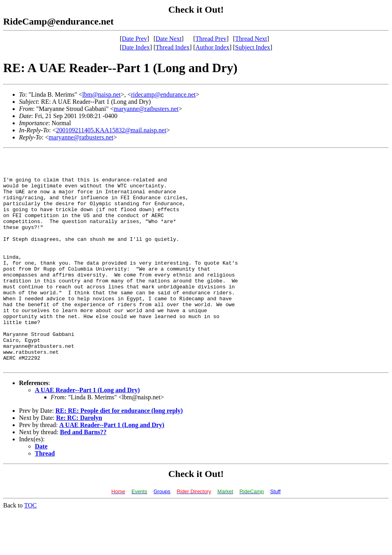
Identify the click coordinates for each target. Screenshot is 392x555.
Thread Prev (211, 39)
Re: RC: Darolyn (79, 461)
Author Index (212, 47)
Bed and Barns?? (83, 475)
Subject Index (253, 47)
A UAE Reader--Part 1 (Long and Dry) (87, 433)
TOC (30, 548)
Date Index (136, 47)
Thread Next (251, 39)
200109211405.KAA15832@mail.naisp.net (111, 130)
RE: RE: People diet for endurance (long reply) (119, 453)
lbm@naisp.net (102, 94)
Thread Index (173, 47)
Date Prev (135, 39)
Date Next (168, 39)
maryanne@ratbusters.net (146, 109)
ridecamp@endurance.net (164, 94)
